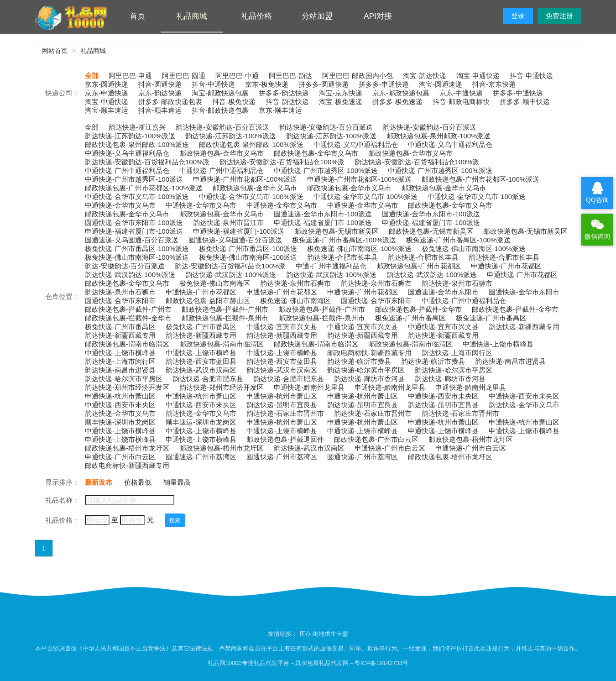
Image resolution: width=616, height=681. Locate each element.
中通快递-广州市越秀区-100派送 (134, 179)
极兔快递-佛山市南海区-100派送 (248, 257)
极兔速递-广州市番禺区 (410, 318)
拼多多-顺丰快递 (525, 102)
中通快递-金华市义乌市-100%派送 (137, 196)
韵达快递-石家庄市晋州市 (285, 413)
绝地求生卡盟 (330, 634)
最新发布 (99, 482)
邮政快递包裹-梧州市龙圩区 (471, 439)
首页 (137, 16)
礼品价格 (256, 16)
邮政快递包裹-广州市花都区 (419, 266)
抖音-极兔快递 (234, 102)
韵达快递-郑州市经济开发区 (127, 387)
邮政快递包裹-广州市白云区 (376, 439)
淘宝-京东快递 (341, 93)
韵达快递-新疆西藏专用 (524, 327)
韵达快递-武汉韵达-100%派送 (130, 275)
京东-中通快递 (461, 93)
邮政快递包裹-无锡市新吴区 (337, 231)
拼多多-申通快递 (384, 84)
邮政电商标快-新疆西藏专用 (369, 353)
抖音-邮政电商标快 (461, 102)
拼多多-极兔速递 (397, 102)
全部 (92, 76)
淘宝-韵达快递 (425, 76)
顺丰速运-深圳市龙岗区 (201, 422)
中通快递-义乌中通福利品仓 (356, 144)
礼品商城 (192, 16)
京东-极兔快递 (267, 84)
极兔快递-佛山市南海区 (215, 283)
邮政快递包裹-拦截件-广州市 (128, 309)
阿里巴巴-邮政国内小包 (358, 76)
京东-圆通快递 (107, 84)
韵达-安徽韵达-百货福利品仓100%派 (230, 266)
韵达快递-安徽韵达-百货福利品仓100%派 (147, 162)
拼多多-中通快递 (518, 93)
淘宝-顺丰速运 (107, 110)
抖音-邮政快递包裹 (220, 110)
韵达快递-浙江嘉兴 (137, 127)
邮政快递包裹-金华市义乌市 (222, 153)
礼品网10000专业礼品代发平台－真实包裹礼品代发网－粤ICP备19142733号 (308, 663)
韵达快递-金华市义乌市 (524, 405)
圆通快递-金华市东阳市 (524, 292)
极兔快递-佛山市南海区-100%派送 (137, 257)
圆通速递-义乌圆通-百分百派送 (132, 240)
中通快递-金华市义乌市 (120, 205)
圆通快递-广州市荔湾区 (282, 457)
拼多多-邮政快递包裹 (170, 102)
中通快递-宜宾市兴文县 (282, 327)
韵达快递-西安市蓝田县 (201, 361)
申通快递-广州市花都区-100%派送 (245, 179)
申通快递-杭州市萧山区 (120, 396)
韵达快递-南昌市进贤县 (510, 361)
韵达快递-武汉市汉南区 (201, 370)
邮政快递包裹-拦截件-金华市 (418, 309)
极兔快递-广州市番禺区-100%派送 (137, 249)
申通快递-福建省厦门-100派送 (239, 231)
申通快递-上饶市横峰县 (443, 431)
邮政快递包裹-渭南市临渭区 (127, 344)
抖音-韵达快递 (287, 102)
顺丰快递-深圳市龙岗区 (120, 422)
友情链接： (284, 634)
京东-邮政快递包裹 (401, 93)
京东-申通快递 (107, 93)
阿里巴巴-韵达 (290, 76)
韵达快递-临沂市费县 (359, 361)
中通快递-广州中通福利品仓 (127, 170)
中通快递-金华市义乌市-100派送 (477, 196)
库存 (305, 634)
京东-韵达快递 (160, 93)
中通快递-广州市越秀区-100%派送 (326, 170)
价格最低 (138, 482)
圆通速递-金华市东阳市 (443, 292)
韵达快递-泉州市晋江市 (228, 223)
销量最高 (177, 482)
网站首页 (55, 51)
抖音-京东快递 (494, 84)
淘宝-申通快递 (478, 76)
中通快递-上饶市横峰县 (498, 344)
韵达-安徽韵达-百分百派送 (125, 266)
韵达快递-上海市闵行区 (457, 353)
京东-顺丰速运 (280, 110)
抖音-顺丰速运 (160, 110)
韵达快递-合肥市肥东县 (208, 379)
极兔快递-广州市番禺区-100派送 (248, 249)
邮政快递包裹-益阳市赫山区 (208, 301)
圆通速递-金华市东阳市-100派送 (323, 214)
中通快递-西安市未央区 (443, 396)
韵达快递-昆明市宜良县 (282, 405)
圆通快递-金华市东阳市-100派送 (431, 214)
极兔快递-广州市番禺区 (120, 327)
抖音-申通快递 (531, 76)
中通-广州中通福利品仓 (331, 266)
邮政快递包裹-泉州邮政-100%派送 (439, 136)
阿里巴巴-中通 (237, 76)
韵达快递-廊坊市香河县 (369, 379)
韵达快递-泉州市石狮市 (295, 283)
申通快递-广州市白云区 (390, 448)
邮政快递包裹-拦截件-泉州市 (225, 318)
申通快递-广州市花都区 (506, 266)
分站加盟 (317, 16)
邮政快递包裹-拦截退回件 (285, 439)
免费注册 (559, 16)
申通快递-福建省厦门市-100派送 (323, 223)
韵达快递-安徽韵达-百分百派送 (222, 127)
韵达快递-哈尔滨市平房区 (366, 370)
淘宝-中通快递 (107, 102)
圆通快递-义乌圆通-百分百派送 (235, 240)
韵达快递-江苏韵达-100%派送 (130, 136)
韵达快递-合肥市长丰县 (342, 257)
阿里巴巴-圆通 (184, 76)
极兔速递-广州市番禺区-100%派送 (344, 240)
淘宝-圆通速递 (441, 84)
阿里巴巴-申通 (130, 76)
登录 (518, 16)
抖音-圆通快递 (160, 84)
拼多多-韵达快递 (284, 93)
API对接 (378, 16)
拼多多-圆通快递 (324, 84)
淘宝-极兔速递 (341, 102)
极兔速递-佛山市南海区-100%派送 (359, 249)
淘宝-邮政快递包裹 (220, 93)
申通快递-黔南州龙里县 (309, 387)
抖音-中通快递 (213, 84)
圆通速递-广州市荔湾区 (201, 457)
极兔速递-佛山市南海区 (295, 301)
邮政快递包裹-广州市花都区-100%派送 (480, 179)
